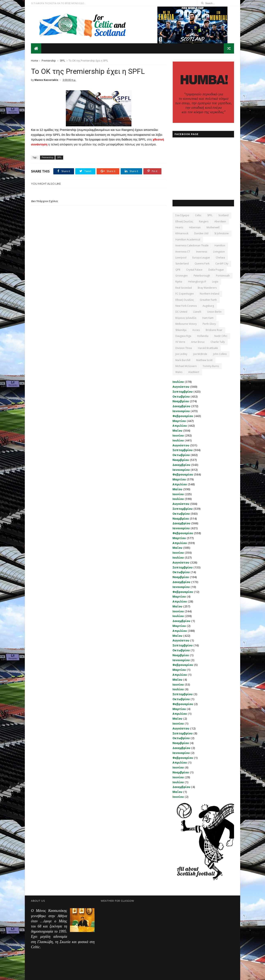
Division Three (184, 348)
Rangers (204, 221)
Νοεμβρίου (181, 401)
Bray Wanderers (207, 288)
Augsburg (208, 306)
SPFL (62, 61)
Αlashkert (194, 372)
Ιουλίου (178, 382)
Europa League (201, 258)
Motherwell (213, 227)
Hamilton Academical (188, 240)
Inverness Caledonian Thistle (192, 245)
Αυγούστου (181, 387)
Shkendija (181, 330)
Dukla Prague (216, 270)
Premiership (49, 61)
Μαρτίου (179, 421)
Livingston (219, 252)
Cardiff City (222, 264)
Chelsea (220, 258)
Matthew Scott (204, 360)
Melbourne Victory (186, 324)
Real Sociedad (184, 288)
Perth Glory (209, 324)
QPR (178, 270)
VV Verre (180, 342)
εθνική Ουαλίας (185, 300)
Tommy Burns (211, 366)
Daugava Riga (183, 336)
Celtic (198, 215)
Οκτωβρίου (181, 396)
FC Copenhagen (185, 294)
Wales (179, 372)
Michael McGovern (186, 366)
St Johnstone (222, 233)
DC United (181, 312)
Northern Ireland (210, 294)
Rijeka (179, 282)
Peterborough (202, 276)
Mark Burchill (183, 360)
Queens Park (202, 264)
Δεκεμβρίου (181, 406)
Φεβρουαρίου (183, 416)
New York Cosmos (186, 306)
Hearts (179, 227)
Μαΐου (177, 431)
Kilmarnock (182, 233)
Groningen (182, 276)
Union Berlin (214, 312)
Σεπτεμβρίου (183, 392)
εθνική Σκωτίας (184, 221)
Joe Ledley (181, 354)
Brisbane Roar (214, 330)
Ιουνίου (178, 435)
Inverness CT (183, 252)
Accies (196, 330)
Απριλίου (180, 426)
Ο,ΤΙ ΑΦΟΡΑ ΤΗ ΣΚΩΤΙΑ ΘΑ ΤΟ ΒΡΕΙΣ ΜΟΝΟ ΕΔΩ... (58, 3)
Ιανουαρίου (181, 411)
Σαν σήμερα (182, 215)
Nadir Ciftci (221, 336)
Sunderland (182, 264)
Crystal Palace (194, 270)
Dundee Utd (201, 233)
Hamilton (220, 245)
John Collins (220, 354)
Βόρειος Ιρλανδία (186, 318)
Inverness (202, 252)
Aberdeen (220, 221)
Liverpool (181, 258)
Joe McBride (200, 354)
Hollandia (203, 336)
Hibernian (195, 227)
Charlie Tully (218, 342)
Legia (215, 282)
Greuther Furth (208, 300)
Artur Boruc (198, 342)
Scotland (223, 215)
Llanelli (197, 312)
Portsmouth (223, 276)
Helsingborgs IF (197, 282)
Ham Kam (208, 318)
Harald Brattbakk (208, 348)
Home (35, 61)
